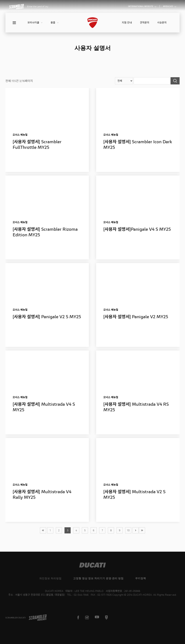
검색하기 (175, 81)
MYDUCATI (170, 6)
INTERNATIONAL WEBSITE (142, 6)
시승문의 (162, 22)
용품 (55, 22)
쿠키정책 (141, 578)
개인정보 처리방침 (50, 578)
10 (128, 530)
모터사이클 (35, 22)
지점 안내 (127, 22)
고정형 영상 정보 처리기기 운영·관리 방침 (98, 578)
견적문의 (145, 22)
